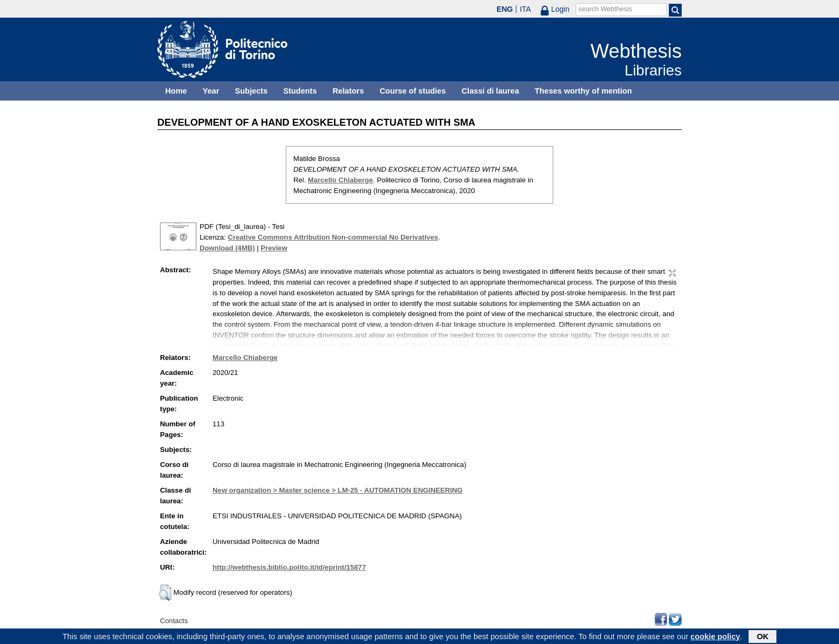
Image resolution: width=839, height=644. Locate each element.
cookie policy (715, 637)
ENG (505, 9)
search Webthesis (605, 9)
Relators (348, 91)
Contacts (174, 621)
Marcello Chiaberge (340, 180)
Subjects (251, 91)
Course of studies (413, 91)
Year (211, 91)
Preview (274, 248)
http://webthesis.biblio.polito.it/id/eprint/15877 (289, 567)
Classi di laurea (491, 91)
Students (300, 91)
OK (762, 637)
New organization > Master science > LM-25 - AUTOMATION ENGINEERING (337, 490)
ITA (525, 9)
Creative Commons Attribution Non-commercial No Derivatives (333, 237)
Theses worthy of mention (583, 91)
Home (176, 91)
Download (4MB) (227, 248)
